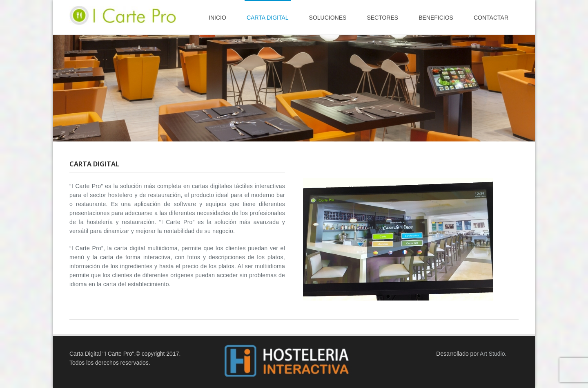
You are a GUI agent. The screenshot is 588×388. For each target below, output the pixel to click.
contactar (491, 18)
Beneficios (436, 18)
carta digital (268, 18)
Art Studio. (493, 354)
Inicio (217, 18)
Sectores (382, 18)
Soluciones (328, 18)
